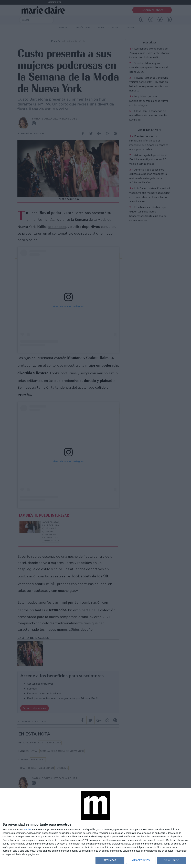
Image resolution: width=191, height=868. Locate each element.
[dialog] (95, 828)
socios (28, 829)
